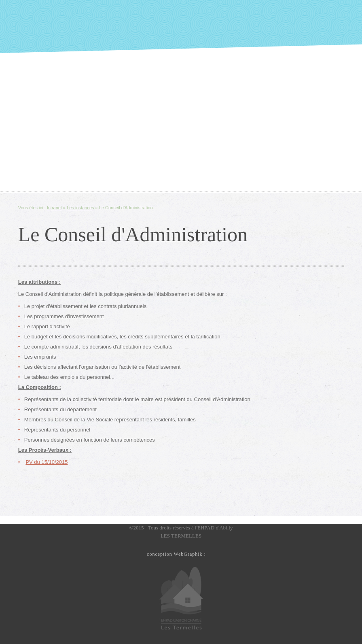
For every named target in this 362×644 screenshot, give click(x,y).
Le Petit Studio (212, 553)
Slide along (181, 27)
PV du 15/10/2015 (47, 462)
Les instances (80, 208)
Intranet (54, 208)
